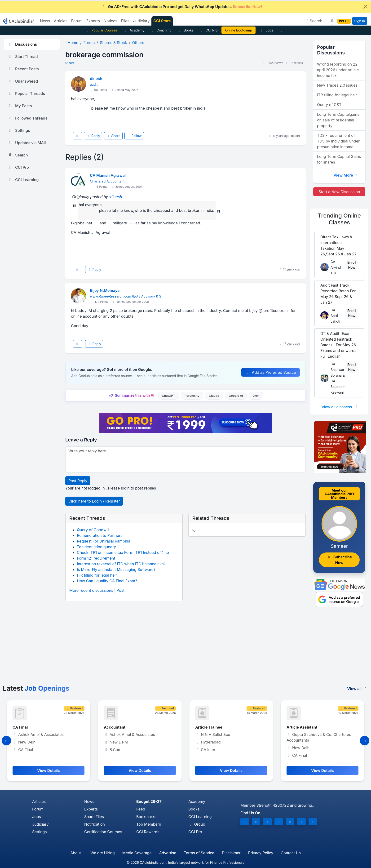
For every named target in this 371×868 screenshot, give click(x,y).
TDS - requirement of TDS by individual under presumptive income (338, 141)
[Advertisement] (185, 649)
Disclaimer (231, 853)
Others (70, 63)
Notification (95, 824)
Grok (256, 396)
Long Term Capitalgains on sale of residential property (338, 120)
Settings (19, 130)
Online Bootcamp (239, 30)
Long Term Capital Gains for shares (339, 159)
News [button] (45, 21)
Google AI (236, 396)
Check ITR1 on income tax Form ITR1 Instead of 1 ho (123, 552)
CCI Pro (208, 30)
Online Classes (339, 219)
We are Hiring (102, 853)
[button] (332, 21)
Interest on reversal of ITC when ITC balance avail (121, 564)
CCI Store (162, 21)
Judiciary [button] (141, 21)
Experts (91, 809)
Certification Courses (103, 832)
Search (18, 155)
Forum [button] (77, 21)
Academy (134, 30)
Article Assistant (302, 727)
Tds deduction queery (96, 547)
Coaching (161, 30)
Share (113, 136)
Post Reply (78, 481)
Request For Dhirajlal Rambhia (104, 541)
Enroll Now (352, 265)
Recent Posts (23, 69)
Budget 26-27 (149, 801)
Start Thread (23, 57)
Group (197, 824)
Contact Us (291, 853)
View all (358, 689)
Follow (134, 136)
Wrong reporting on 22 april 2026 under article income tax (338, 70)
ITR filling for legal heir (97, 575)
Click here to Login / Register (94, 501)
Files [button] (125, 21)
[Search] (319, 21)
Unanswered (23, 81)
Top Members (149, 824)
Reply (93, 136)
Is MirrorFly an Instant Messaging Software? (116, 570)
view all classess (340, 407)
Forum (38, 809)
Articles (39, 801)
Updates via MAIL (27, 143)
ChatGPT (168, 396)
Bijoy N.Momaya (105, 290)
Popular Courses (101, 30)
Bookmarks (146, 817)
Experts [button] (93, 21)
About (76, 853)
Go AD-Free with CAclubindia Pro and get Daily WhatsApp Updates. (182, 7)
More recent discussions (91, 590)
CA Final (20, 727)
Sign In (360, 21)
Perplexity (192, 396)
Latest (36, 688)
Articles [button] (61, 21)
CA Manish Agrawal (108, 175)
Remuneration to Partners (100, 535)
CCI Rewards (148, 832)
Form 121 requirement (96, 558)
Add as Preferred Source (271, 372)
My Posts (20, 106)
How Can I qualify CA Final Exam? (107, 581)
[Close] (365, 7)
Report (296, 136)
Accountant (115, 727)
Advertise (168, 853)
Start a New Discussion (339, 192)
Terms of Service (199, 853)
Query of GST (329, 105)
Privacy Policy (261, 853)
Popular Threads (26, 93)
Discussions (22, 44)
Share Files (94, 817)
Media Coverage (137, 853)
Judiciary (40, 824)
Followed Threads (27, 118)
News (89, 801)
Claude (214, 396)
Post (121, 590)
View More (346, 175)
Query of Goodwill (93, 530)
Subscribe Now (339, 560)
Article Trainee (209, 727)
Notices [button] (110, 21)
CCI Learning (23, 180)
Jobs (266, 30)
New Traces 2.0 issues (337, 85)
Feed (141, 809)
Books (186, 30)
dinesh (96, 79)
